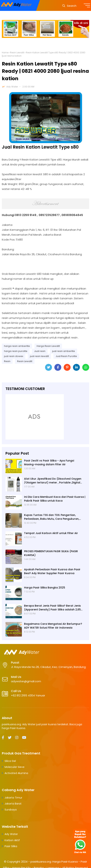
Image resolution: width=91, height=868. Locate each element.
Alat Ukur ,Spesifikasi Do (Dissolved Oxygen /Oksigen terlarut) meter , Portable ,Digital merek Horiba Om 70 (53, 481)
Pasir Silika (11, 846)
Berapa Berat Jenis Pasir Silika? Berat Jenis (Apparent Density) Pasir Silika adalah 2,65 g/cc (52, 608)
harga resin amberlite (17, 346)
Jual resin (40, 351)
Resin (7, 361)
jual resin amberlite (64, 351)
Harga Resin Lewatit (48, 346)
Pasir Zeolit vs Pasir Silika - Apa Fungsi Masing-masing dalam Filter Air (49, 462)
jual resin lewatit (39, 356)
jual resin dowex (14, 356)
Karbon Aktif (12, 840)
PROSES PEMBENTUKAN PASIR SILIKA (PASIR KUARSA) (51, 553)
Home (5, 53)
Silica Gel (10, 761)
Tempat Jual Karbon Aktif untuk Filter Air (51, 533)
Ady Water (12, 87)
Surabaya (11, 810)
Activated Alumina (16, 773)
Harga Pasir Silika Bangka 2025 (45, 588)
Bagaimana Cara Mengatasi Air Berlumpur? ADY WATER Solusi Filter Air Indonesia (53, 626)
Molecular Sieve (14, 767)
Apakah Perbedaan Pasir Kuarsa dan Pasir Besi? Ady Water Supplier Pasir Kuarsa (52, 571)
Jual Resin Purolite (66, 356)
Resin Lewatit (17, 53)
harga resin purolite (16, 351)
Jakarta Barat (13, 804)
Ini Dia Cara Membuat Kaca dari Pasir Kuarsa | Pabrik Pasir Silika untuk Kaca (55, 499)
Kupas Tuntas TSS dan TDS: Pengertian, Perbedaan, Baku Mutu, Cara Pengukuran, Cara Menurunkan (52, 517)
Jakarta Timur (13, 798)
